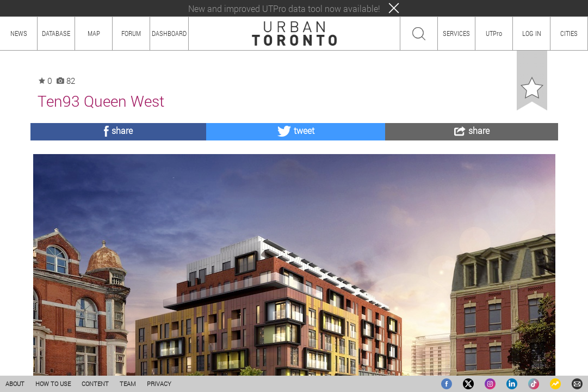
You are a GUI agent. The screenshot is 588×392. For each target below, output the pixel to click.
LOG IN (532, 33)
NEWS (19, 33)
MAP (94, 33)
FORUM (131, 33)
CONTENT (95, 384)
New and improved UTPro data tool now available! (284, 8)
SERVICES (456, 33)
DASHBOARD (169, 33)
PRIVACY (159, 384)
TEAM (128, 384)
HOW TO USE (53, 384)
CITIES (569, 33)
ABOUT (15, 384)
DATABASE (56, 33)
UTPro (494, 33)
